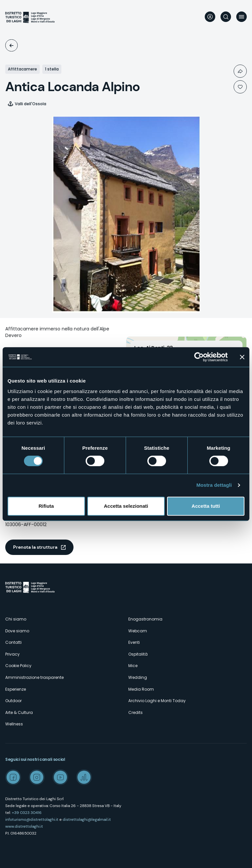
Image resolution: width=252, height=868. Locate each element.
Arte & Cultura (19, 712)
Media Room (141, 689)
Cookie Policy (18, 666)
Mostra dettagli (214, 485)
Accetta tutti (206, 506)
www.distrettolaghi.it (24, 826)
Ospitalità (11, 45)
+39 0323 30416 (27, 813)
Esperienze (16, 689)
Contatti (13, 642)
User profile (210, 17)
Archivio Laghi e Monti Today (157, 701)
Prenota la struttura (35, 547)
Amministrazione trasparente (34, 677)
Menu (241, 17)
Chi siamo (16, 619)
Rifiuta (46, 506)
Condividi (240, 71)
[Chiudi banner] (242, 357)
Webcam (138, 631)
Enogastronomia (145, 619)
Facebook (13, 777)
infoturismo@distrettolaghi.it (32, 819)
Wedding (138, 677)
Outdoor (13, 701)
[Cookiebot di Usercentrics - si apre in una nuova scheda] (199, 357)
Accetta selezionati (126, 506)
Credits (136, 712)
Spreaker (84, 777)
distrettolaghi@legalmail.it (87, 819)
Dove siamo (17, 631)
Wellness (14, 724)
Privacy (12, 654)
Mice (133, 666)
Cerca (226, 17)
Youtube (60, 777)
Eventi (134, 642)
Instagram (37, 777)
